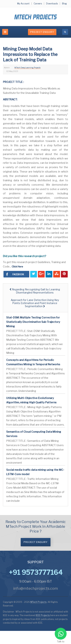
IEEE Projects (43, 615)
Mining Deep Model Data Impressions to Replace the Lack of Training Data (30, 54)
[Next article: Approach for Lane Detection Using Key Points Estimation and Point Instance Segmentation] (35, 303)
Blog (64, 4)
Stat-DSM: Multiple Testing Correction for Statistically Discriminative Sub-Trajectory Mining (33, 322)
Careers (38, 4)
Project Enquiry (42, 32)
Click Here (17, 267)
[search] (65, 32)
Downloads (52, 4)
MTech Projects (38, 602)
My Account (23, 4)
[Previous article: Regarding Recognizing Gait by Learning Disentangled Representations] (35, 291)
